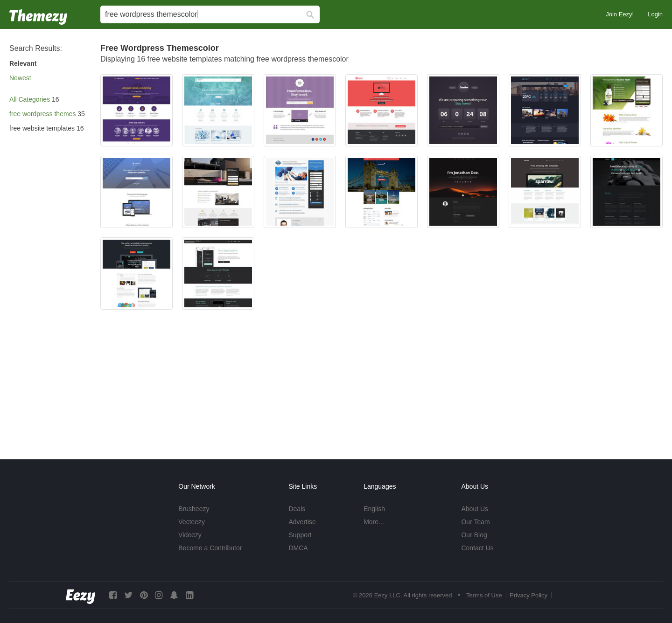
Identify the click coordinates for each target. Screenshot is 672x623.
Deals (297, 509)
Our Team (475, 522)
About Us (475, 509)
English (374, 509)
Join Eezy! (620, 14)
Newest (20, 78)
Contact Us (477, 548)
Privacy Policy (528, 595)
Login (655, 14)
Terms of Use (484, 595)
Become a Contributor (210, 548)
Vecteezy (192, 522)
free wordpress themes (42, 114)
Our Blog (474, 535)
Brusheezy (194, 509)
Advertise (302, 522)
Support (300, 535)
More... (374, 522)
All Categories (30, 99)
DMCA (298, 548)
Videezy (190, 535)
